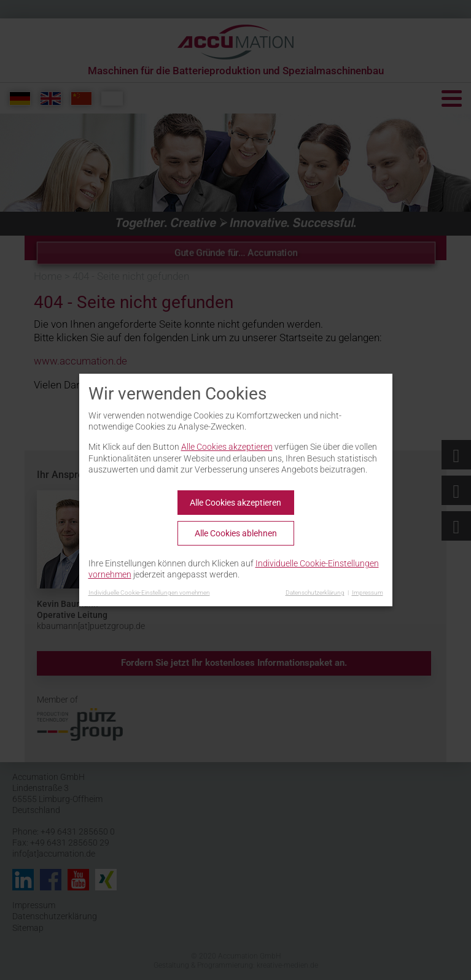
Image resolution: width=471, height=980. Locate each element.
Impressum (368, 592)
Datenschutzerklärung (315, 592)
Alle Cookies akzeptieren (227, 447)
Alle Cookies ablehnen (236, 533)
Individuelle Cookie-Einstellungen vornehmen (149, 592)
